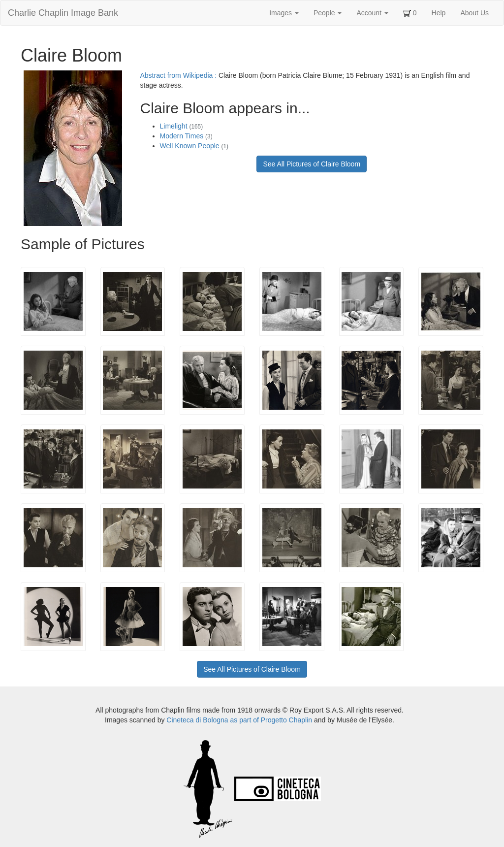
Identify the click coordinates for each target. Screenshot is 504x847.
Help (439, 13)
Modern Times (186, 136)
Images (284, 13)
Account (372, 13)
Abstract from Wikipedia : (180, 75)
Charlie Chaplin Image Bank (63, 13)
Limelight (182, 126)
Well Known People (194, 146)
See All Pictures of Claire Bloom (312, 164)
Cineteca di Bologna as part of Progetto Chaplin (239, 720)
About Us (474, 13)
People (328, 13)
